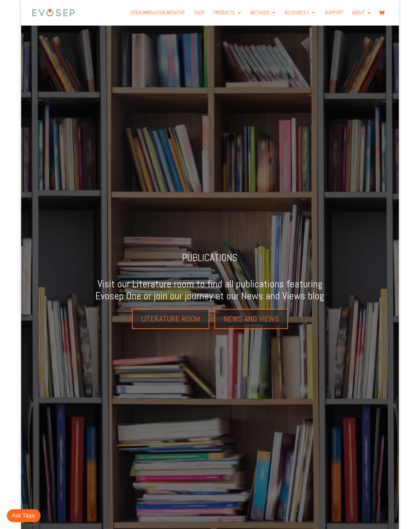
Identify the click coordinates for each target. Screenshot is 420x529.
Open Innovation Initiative (158, 13)
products (224, 13)
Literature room (171, 319)
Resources (297, 13)
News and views (251, 319)
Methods (260, 13)
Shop (199, 13)
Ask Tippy (24, 516)
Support (334, 13)
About (358, 13)
